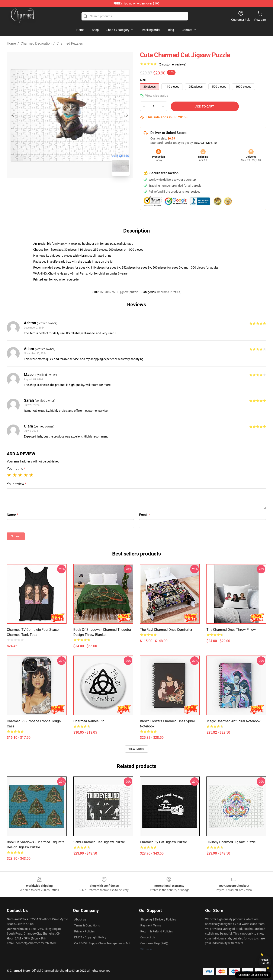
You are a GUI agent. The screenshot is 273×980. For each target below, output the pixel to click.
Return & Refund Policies (157, 931)
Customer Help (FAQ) (154, 943)
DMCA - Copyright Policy (90, 937)
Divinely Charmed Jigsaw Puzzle (231, 842)
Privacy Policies (84, 931)
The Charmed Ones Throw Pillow (231, 630)
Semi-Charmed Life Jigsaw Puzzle (99, 842)
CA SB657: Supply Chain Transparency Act (102, 943)
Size (143, 80)
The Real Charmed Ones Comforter (166, 630)
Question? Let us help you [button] (253, 975)
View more (137, 749)
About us (80, 919)
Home (11, 43)
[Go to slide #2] (81, 189)
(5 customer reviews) (173, 64)
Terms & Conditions (87, 925)
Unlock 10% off (265, 962)
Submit (16, 536)
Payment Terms (151, 925)
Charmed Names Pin (89, 721)
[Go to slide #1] (59, 189)
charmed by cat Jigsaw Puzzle (163, 842)
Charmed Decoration (36, 43)
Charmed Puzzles (70, 43)
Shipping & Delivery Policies (158, 919)
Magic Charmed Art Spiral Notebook (233, 721)
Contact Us (148, 937)
